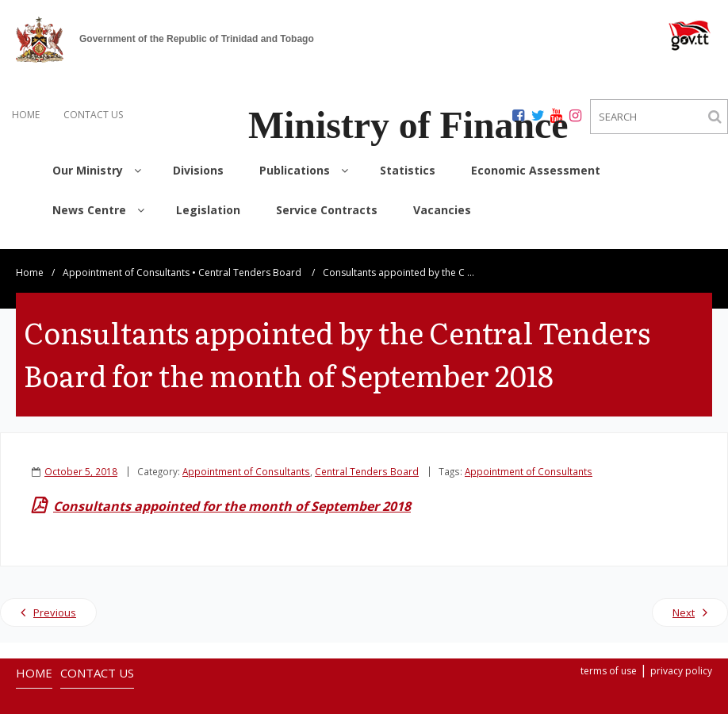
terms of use (609, 656)
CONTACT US (93, 115)
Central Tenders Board (250, 257)
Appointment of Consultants (126, 257)
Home (30, 257)
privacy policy (681, 656)
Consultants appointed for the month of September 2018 (232, 491)
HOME (26, 115)
